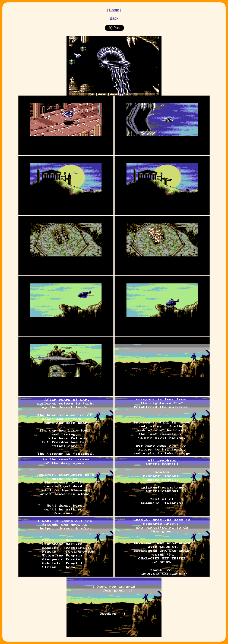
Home (114, 10)
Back (114, 18)
